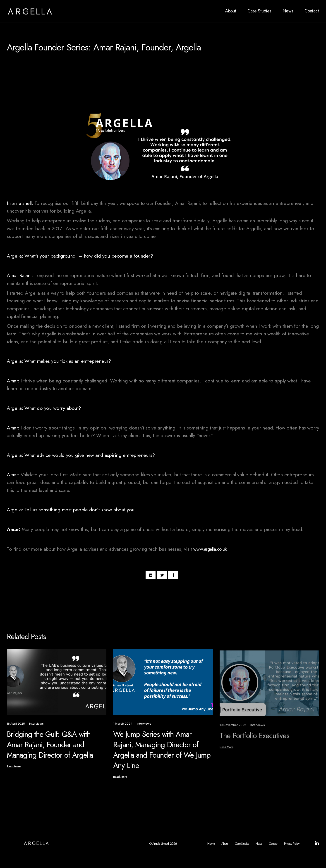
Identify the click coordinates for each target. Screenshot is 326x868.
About (231, 11)
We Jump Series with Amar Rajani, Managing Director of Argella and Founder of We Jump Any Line (162, 755)
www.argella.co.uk (210, 549)
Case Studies (259, 11)
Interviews (63, 84)
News (288, 11)
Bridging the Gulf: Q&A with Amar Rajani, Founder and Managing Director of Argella (50, 749)
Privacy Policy (292, 845)
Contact (312, 11)
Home (211, 845)
